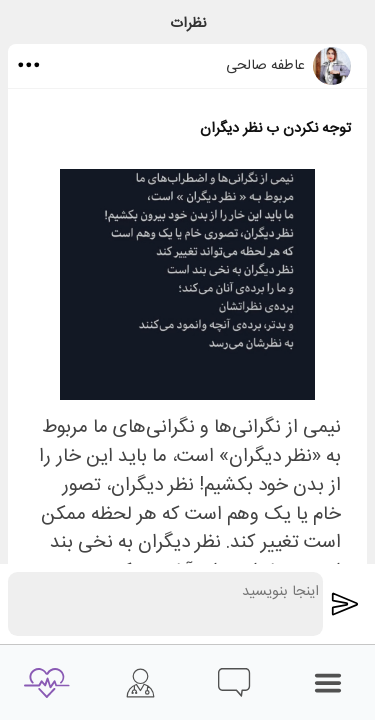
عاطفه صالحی (265, 66)
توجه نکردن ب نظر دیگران (275, 129)
